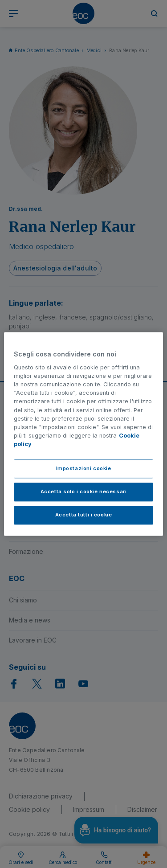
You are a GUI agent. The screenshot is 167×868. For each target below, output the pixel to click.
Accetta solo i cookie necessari (84, 492)
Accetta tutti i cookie (84, 515)
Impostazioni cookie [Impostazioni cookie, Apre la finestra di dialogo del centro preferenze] (84, 469)
